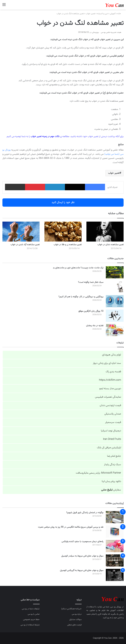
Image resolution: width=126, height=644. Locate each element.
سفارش (111, 490)
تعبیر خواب (90, 14)
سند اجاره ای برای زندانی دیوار (107, 363)
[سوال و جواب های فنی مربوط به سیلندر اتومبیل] (115, 560)
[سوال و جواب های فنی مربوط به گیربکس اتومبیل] (115, 575)
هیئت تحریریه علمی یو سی (111, 32)
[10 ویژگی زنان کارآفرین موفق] (115, 316)
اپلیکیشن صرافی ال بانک (109, 448)
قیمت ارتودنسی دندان (110, 405)
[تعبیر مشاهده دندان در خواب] (105, 231)
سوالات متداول (75, 619)
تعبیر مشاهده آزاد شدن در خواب (25, 245)
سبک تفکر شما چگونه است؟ (91, 282)
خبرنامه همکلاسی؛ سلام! (71, 609)
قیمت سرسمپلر (113, 422)
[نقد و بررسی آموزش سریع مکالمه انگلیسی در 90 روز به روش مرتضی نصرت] (115, 532)
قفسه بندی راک (113, 372)
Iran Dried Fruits (112, 439)
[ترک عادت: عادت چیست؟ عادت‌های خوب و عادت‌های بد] (115, 272)
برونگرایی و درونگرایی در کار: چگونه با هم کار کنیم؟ (81, 297)
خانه (120, 14)
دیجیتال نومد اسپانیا (111, 431)
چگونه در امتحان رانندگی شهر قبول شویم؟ (85, 513)
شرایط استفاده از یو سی (30, 625)
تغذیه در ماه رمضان (95, 326)
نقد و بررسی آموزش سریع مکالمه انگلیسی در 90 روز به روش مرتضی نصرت (71, 527)
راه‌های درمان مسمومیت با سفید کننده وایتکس (82, 542)
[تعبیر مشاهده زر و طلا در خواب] (63, 231)
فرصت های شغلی (74, 625)
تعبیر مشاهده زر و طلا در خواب (68, 245)
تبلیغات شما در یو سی (31, 609)
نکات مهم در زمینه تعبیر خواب (45, 136)
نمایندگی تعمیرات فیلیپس (108, 397)
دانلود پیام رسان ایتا (111, 481)
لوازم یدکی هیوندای (112, 355)
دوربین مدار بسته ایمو (110, 389)
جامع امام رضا (114, 456)
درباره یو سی (77, 614)
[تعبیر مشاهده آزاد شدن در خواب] (21, 231)
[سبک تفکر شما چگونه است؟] (115, 287)
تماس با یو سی (34, 614)
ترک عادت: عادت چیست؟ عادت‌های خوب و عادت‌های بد (78, 268)
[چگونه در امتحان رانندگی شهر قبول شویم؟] (115, 517)
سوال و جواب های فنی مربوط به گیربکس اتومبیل (82, 570)
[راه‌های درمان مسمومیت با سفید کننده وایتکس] (115, 546)
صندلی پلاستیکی (113, 414)
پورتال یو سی (116, 607)
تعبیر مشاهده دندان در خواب (110, 245)
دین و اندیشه (102, 14)
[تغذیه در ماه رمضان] (115, 330)
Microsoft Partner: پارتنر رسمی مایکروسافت (98, 473)
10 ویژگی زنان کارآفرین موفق (91, 311)
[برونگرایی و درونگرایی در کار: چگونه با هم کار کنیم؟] (115, 301)
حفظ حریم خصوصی (31, 619)
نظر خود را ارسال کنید (63, 202)
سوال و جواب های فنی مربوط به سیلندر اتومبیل (82, 556)
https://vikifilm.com (110, 380)
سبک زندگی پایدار (113, 465)
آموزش (113, 14)
